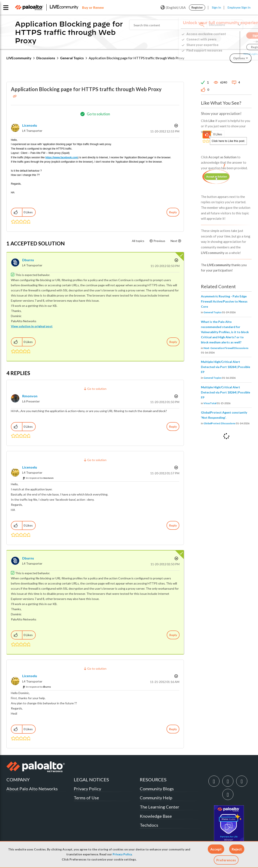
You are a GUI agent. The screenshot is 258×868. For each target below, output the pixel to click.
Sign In (216, 7)
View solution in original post (32, 326)
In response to (40, 478)
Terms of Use (86, 798)
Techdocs (149, 825)
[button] (216, 849)
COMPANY (18, 780)
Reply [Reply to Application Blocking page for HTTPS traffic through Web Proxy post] (173, 212)
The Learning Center (160, 807)
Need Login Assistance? (232, 54)
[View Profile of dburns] (28, 260)
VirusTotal (210, 403)
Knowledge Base (156, 816)
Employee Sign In (239, 7)
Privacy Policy (122, 854)
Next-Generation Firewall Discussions (226, 348)
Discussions (46, 58)
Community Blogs (157, 789)
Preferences (226, 860)
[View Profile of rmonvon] (30, 396)
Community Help (156, 798)
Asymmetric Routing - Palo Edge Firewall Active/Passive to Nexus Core (224, 301)
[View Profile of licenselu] (30, 125)
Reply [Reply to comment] (173, 342)
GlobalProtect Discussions (219, 423)
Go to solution (98, 114)
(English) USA (173, 7)
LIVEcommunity (19, 58)
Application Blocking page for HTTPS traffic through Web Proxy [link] (136, 58)
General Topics (72, 58)
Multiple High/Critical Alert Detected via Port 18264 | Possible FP (226, 367)
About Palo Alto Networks (32, 789)
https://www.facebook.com (62, 157)
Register (197, 7)
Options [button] (176, 126)
